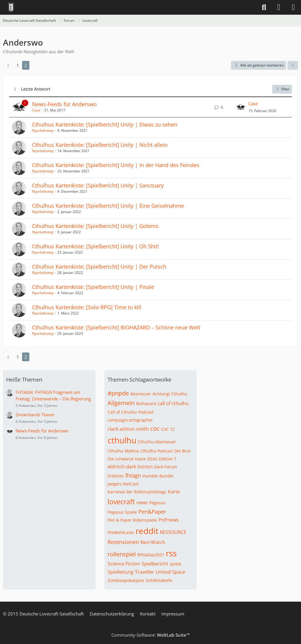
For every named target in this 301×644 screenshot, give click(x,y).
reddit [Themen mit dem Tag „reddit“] (147, 531)
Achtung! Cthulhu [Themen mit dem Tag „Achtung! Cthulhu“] (170, 394)
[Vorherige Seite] (8, 65)
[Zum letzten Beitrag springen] (241, 107)
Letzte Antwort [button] (36, 89)
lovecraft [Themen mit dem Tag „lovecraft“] (121, 502)
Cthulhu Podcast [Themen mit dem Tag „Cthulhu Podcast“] (157, 451)
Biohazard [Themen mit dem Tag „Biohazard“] (146, 403)
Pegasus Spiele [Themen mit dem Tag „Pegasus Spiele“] (122, 512)
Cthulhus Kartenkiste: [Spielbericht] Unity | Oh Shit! (96, 246)
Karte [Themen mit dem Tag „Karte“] (174, 492)
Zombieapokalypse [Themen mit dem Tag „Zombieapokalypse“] (126, 580)
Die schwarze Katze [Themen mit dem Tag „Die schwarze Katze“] (127, 459)
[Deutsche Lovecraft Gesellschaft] (11, 7)
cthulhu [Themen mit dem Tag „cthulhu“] (122, 440)
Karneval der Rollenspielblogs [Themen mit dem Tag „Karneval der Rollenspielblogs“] (137, 492)
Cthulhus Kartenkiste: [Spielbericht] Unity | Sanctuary (98, 185)
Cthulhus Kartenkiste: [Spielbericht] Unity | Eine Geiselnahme (108, 206)
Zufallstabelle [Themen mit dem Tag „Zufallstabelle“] (159, 580)
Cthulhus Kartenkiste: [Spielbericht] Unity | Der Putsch (99, 267)
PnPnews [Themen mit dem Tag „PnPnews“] (169, 520)
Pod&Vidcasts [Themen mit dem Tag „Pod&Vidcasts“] (121, 532)
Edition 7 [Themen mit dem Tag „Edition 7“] (168, 459)
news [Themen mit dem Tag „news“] (142, 502)
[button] (293, 65)
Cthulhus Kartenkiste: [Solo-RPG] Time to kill (87, 307)
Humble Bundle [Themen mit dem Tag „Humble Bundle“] (158, 476)
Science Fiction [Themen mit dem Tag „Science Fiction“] (124, 564)
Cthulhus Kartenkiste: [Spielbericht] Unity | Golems (95, 226)
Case (36, 110)
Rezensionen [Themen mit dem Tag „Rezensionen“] (123, 542)
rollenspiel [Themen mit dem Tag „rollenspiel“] (122, 554)
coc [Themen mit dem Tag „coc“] (155, 428)
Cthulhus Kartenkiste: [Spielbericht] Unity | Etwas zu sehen (105, 124)
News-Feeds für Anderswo (64, 104)
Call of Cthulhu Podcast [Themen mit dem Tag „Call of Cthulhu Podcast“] (131, 412)
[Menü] (293, 7)
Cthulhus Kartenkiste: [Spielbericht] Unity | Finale (93, 287)
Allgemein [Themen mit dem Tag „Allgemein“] (121, 403)
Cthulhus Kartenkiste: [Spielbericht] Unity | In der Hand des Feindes (116, 165)
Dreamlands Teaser (35, 415)
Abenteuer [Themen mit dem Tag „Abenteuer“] (141, 394)
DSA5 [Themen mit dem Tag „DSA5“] (152, 459)
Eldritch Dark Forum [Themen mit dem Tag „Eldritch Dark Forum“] (157, 467)
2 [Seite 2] (26, 65)
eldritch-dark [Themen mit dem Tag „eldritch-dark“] (122, 467)
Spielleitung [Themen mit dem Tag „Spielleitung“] (121, 572)
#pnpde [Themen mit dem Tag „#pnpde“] (118, 393)
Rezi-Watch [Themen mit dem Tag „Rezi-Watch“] (153, 542)
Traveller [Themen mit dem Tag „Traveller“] (145, 572)
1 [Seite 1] (18, 65)
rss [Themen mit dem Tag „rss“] (171, 553)
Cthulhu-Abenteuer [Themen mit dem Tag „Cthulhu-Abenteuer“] (157, 442)
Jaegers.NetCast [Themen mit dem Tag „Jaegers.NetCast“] (123, 484)
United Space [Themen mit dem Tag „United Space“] (170, 572)
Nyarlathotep (43, 130)
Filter (282, 89)
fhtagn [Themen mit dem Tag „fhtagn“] (133, 475)
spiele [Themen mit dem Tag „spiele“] (175, 564)
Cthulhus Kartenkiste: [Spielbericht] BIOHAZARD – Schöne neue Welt (116, 327)
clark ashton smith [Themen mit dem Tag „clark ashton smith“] (128, 429)
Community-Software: (151, 635)
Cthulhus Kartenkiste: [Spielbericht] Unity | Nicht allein (100, 145)
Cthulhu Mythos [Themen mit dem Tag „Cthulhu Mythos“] (123, 451)
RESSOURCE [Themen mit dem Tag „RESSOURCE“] (173, 532)
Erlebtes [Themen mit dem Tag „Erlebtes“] (116, 476)
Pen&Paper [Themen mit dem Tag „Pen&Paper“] (152, 512)
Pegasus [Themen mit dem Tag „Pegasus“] (157, 503)
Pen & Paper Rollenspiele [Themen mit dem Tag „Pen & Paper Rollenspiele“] (132, 520)
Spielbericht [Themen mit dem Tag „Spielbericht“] (155, 564)
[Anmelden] (279, 7)
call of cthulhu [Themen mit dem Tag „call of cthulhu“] (173, 403)
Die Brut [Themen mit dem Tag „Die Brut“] (182, 451)
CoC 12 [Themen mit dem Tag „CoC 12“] (168, 429)
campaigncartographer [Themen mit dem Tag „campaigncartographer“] (130, 420)
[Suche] (264, 7)
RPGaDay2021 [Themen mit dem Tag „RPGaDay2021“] (151, 555)
